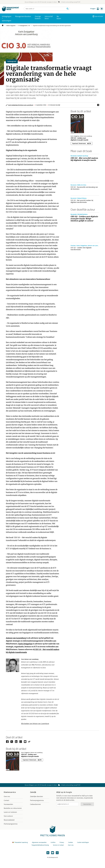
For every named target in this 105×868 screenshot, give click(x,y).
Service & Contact (58, 845)
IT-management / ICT (24, 26)
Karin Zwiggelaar (25, 644)
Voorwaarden (8, 804)
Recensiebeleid (9, 820)
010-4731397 (99, 16)
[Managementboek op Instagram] (57, 853)
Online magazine (11, 26)
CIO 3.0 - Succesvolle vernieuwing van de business (84, 188)
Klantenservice (10, 792)
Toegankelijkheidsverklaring (40, 845)
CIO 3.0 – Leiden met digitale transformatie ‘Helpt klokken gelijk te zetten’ (84, 219)
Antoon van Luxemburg (16, 638)
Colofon (53, 842)
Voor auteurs (8, 816)
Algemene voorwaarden (39, 842)
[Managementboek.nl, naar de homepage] (10, 11)
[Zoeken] (45, 9)
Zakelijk (33, 792)
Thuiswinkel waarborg (20, 842)
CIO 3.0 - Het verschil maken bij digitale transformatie (84, 159)
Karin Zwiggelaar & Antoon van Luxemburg (21, 105)
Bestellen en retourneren (13, 808)
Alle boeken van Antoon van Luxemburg (35, 724)
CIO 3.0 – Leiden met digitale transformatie (79, 139)
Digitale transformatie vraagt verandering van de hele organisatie (52, 26)
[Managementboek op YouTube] (53, 853)
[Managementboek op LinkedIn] (48, 853)
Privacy (62, 842)
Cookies (71, 842)
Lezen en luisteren (10, 812)
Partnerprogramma (11, 824)
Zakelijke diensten (37, 796)
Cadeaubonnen (35, 804)
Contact (6, 800)
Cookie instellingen (83, 842)
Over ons (7, 796)
